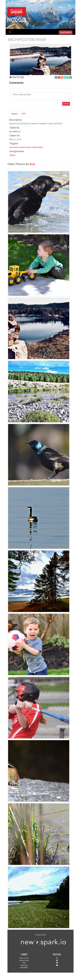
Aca (32, 164)
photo (29, 147)
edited (35, 147)
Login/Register (66, 32)
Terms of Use (24, 958)
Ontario (12, 155)
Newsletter (24, 968)
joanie (16, 147)
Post (66, 104)
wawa (40, 147)
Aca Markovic (15, 132)
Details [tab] (14, 114)
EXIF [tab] (24, 114)
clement (23, 147)
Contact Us (24, 965)
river (11, 147)
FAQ (24, 963)
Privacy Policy (24, 960)
